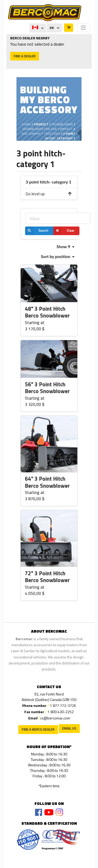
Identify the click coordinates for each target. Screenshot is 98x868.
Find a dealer (25, 56)
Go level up (49, 194)
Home (26, 124)
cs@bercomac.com (55, 718)
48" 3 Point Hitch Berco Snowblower (47, 312)
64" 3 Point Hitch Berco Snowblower (47, 482)
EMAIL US (69, 728)
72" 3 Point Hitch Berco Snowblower (47, 577)
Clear (64, 231)
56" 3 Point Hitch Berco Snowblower (47, 388)
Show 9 (65, 246)
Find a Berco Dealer (38, 729)
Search (37, 231)
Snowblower (62, 124)
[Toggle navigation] (83, 28)
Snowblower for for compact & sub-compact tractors (48, 131)
